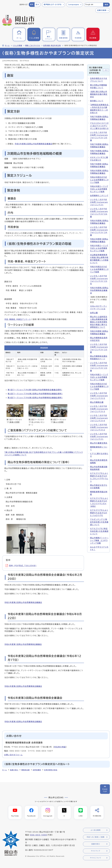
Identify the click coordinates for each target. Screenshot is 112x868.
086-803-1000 (38, 835)
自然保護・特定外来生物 (52, 46)
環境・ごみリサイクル (33, 46)
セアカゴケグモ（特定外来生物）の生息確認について (99, 531)
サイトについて (96, 858)
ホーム (7, 46)
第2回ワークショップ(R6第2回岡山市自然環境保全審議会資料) (35, 394)
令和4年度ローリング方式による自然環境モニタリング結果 (99, 377)
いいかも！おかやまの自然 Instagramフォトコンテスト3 (99, 409)
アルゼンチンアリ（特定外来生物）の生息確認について (99, 522)
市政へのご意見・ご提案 (96, 837)
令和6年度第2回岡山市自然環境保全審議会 (23, 686)
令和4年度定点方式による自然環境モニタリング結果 (99, 386)
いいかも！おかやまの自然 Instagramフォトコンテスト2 (99, 427)
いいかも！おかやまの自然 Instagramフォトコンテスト (99, 202)
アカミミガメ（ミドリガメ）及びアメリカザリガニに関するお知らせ (99, 126)
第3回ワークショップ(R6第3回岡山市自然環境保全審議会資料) (35, 398)
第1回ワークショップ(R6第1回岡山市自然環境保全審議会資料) (35, 390)
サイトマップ (96, 851)
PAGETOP (105, 790)
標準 (32, 4)
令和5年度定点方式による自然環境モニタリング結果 (99, 269)
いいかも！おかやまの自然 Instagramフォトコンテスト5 (99, 396)
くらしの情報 (17, 46)
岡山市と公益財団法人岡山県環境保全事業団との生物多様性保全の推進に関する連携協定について (99, 322)
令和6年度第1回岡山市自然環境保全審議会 (23, 644)
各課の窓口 (14, 770)
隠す (107, 70)
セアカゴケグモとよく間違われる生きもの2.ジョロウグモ (99, 513)
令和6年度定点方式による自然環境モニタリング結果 (99, 180)
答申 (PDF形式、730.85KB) (21, 566)
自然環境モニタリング (99, 196)
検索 (106, 5)
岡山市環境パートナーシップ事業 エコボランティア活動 (99, 540)
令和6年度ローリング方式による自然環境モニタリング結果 (99, 189)
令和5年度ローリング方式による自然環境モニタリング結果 (99, 248)
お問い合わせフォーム (13, 755)
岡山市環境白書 (97, 402)
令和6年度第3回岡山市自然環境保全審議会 (23, 722)
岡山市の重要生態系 (99, 443)
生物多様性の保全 (51, 770)
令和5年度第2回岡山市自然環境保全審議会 (33, 144)
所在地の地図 (60, 747)
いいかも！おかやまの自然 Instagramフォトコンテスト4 (99, 418)
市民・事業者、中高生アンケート (18, 319)
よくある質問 (96, 830)
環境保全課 (25, 770)
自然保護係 (37, 770)
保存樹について (97, 101)
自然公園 (94, 313)
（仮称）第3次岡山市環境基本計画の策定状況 (99, 94)
